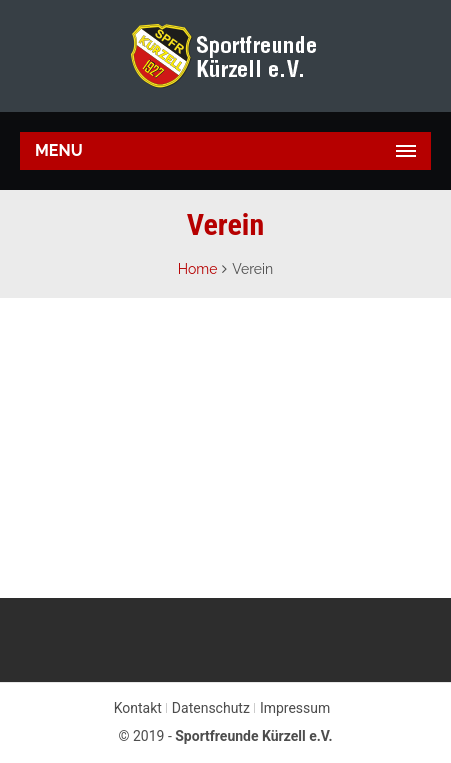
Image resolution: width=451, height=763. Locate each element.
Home (198, 269)
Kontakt (138, 708)
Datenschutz (211, 708)
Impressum (295, 708)
